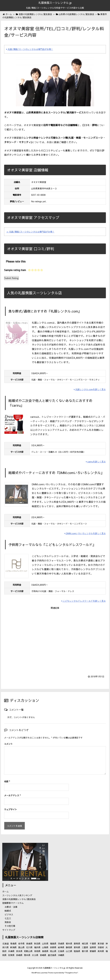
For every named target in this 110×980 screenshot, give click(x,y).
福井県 (37, 947)
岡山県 (53, 951)
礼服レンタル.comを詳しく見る (90, 389)
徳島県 (77, 951)
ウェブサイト (11, 809)
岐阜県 (61, 947)
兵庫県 (11, 951)
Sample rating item (15, 270)
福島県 (53, 944)
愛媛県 (93, 951)
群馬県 (77, 944)
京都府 (101, 947)
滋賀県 (93, 947)
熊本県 (27, 955)
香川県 (85, 951)
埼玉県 (85, 944)
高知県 (101, 951)
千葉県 (93, 944)
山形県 (45, 944)
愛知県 (77, 947)
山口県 (69, 951)
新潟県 (13, 947)
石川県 (29, 947)
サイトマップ (9, 930)
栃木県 (69, 944)
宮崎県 (43, 955)
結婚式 (8, 911)
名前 (7, 781)
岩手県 (21, 944)
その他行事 (10, 926)
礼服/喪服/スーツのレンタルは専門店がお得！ (30, 49)
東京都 (101, 944)
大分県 (35, 955)
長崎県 (19, 955)
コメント (8, 744)
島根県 (45, 951)
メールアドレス (12, 795)
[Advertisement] (55, 640)
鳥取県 (37, 951)
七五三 (8, 918)
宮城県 (29, 944)
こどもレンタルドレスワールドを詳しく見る (84, 601)
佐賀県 (11, 955)
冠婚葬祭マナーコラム (13, 903)
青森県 (13, 944)
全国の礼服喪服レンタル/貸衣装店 (19, 899)
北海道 (5, 944)
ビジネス (9, 914)
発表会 (8, 922)
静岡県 (69, 947)
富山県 (21, 947)
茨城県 (61, 944)
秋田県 (37, 944)
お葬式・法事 (11, 907)
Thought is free (71, 973)
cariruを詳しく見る (96, 462)
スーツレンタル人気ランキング (17, 895)
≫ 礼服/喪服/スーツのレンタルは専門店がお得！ (30, 232)
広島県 (61, 951)
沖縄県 (61, 955)
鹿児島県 (52, 955)
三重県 (85, 947)
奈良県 (19, 951)
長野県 (53, 947)
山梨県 (45, 947)
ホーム (5, 891)
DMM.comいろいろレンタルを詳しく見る (85, 533)
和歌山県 (28, 951)
